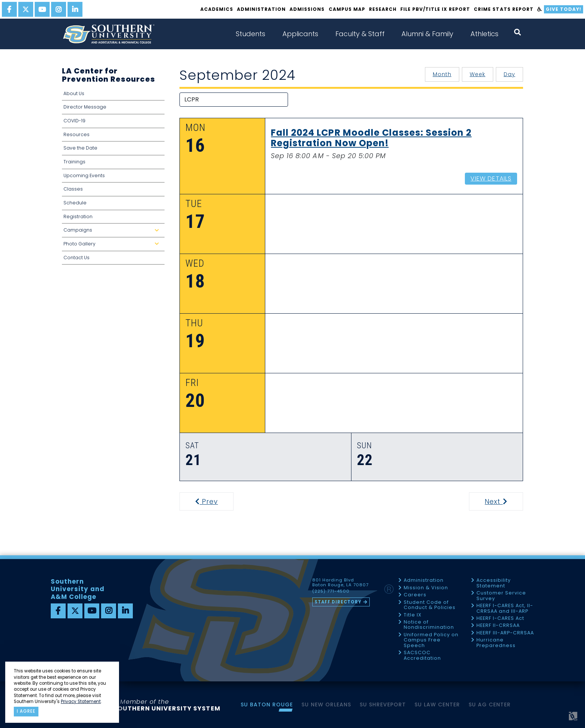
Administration (261, 9)
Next (503, 501)
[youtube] (42, 9)
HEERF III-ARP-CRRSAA (505, 633)
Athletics (484, 34)
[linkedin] (75, 9)
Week (478, 74)
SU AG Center (490, 705)
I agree (26, 711)
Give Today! (564, 9)
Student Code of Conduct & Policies (430, 605)
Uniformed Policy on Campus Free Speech (431, 640)
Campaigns (113, 232)
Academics (217, 9)
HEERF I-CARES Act (500, 619)
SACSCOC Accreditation (422, 655)
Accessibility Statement (494, 583)
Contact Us (76, 258)
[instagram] (59, 9)
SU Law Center (437, 705)
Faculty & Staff (360, 34)
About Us (74, 93)
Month (442, 74)
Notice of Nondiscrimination (429, 625)
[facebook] (9, 9)
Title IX (413, 615)
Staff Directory (338, 602)
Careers (415, 595)
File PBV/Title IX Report (435, 9)
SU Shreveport (383, 705)
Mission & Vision (426, 588)
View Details (491, 178)
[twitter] (26, 9)
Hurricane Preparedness (496, 643)
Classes (73, 189)
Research (383, 9)
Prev (211, 501)
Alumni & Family (427, 34)
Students (251, 34)
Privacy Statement (81, 702)
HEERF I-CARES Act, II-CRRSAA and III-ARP (505, 608)
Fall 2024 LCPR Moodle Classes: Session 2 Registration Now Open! (371, 138)
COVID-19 (74, 121)
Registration (78, 216)
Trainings (74, 162)
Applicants (300, 34)
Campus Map (347, 9)
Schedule (75, 203)
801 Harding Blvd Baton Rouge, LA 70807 (340, 583)
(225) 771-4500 (331, 591)
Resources (76, 134)
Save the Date (80, 148)
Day (509, 74)
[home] (109, 34)
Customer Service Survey (501, 596)
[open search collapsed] (517, 32)
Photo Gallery (113, 246)
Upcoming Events (84, 175)
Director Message (85, 107)
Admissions (307, 9)
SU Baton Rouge (267, 705)
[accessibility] (540, 9)
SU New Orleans (326, 705)
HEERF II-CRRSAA (498, 626)
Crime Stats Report (503, 9)
